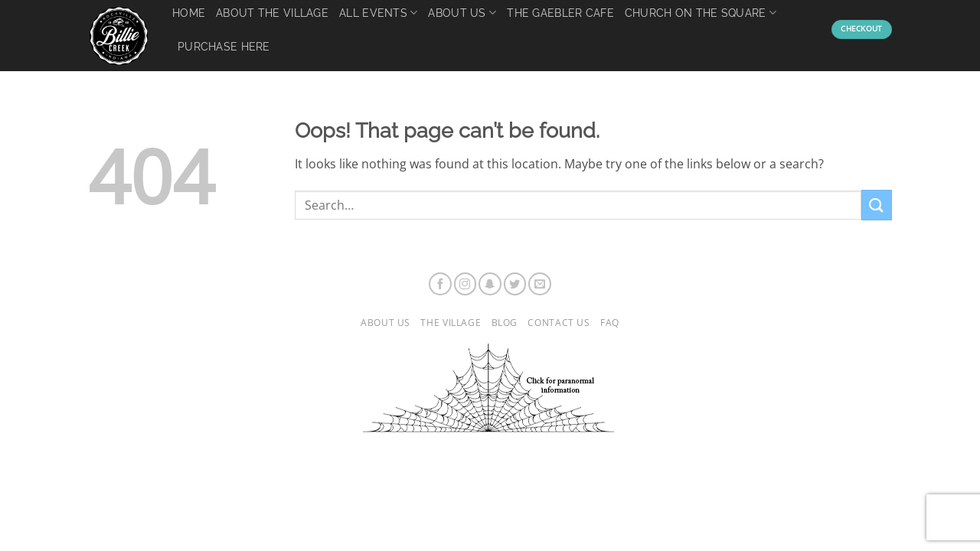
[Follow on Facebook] (440, 284)
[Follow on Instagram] (465, 284)
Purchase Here (224, 46)
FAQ (610, 323)
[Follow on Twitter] (515, 284)
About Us (385, 323)
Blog (505, 323)
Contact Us (559, 323)
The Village (451, 323)
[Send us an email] (540, 284)
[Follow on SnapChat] (490, 284)
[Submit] (877, 205)
